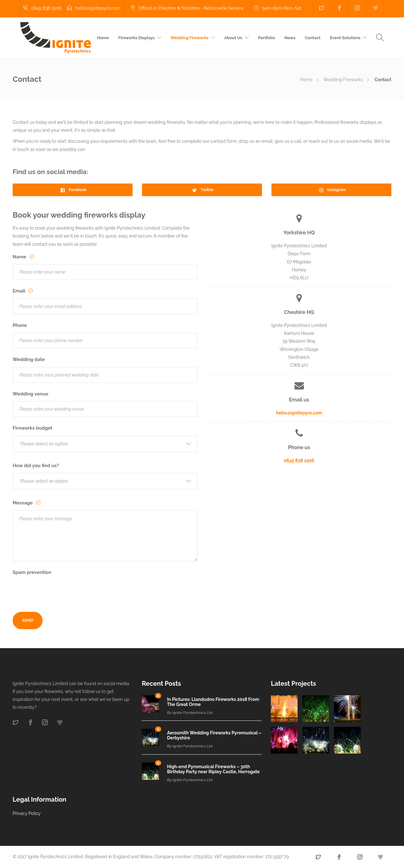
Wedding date (29, 359)
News (290, 38)
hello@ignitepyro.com (299, 413)
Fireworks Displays (137, 38)
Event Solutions (345, 38)
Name (20, 257)
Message (23, 503)
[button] (105, 444)
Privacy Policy (27, 813)
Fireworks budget (33, 428)
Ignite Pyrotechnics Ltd (192, 713)
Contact (313, 38)
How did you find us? (36, 466)
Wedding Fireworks (189, 38)
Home (103, 38)
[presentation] (61, 592)
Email (19, 291)
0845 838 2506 (299, 461)
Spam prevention (32, 572)
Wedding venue (30, 394)
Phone (20, 325)
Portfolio (267, 38)
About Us (233, 38)
